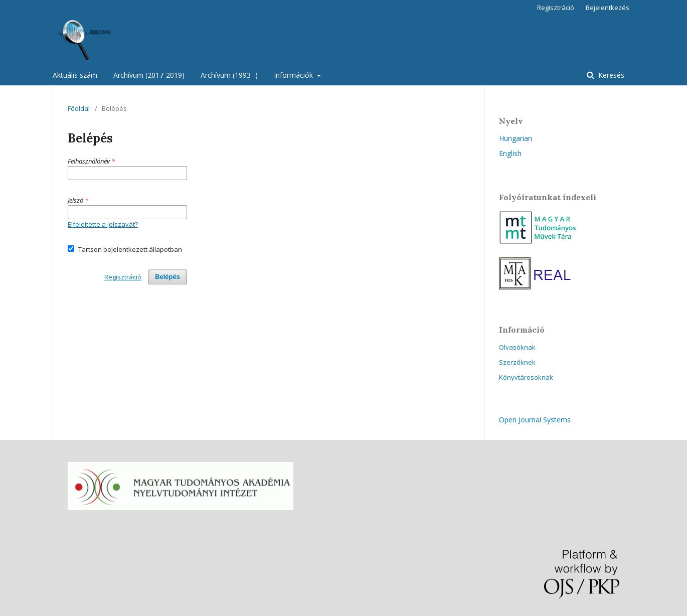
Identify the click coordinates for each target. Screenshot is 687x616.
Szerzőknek (517, 362)
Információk (294, 75)
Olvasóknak (517, 347)
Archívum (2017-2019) (149, 75)
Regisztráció (556, 8)
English (510, 153)
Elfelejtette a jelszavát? (103, 224)
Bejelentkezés (608, 8)
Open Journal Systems (535, 420)
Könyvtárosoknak (526, 377)
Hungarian (516, 138)
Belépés (167, 277)
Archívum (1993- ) (229, 75)
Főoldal (79, 108)
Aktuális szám (75, 75)
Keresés (610, 75)
